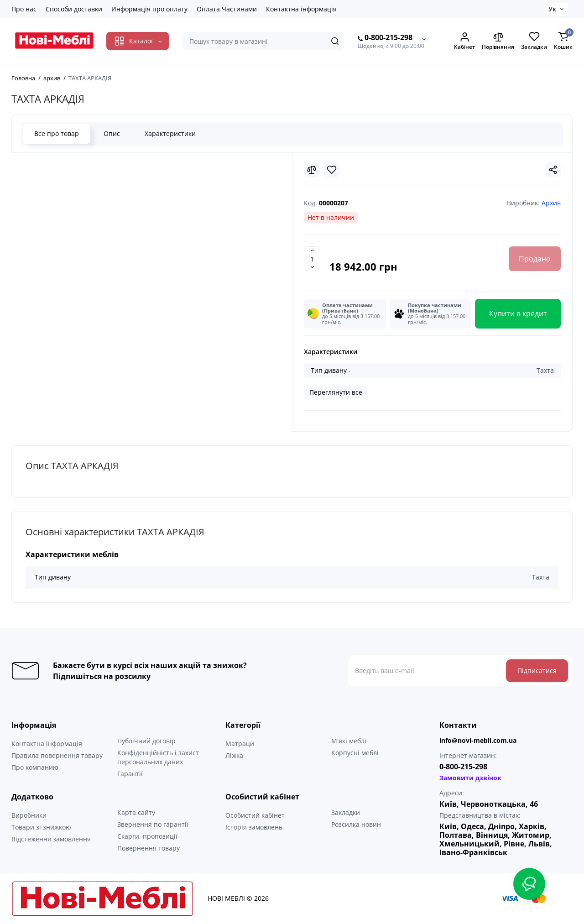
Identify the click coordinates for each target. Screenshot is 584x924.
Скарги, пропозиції (147, 836)
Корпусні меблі (355, 753)
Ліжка (234, 755)
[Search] (335, 41)
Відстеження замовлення (51, 839)
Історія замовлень (254, 827)
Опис (112, 133)
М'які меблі (349, 741)
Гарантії (130, 774)
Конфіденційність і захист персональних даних (158, 757)
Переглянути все (336, 392)
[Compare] (312, 170)
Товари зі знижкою (41, 827)
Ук (552, 9)
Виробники (29, 815)
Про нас (24, 9)
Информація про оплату (149, 9)
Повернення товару (149, 848)
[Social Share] (553, 170)
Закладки (346, 812)
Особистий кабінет (255, 815)
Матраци (240, 744)
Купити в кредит (518, 313)
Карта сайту (136, 812)
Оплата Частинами (227, 9)
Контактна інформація (301, 9)
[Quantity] (312, 259)
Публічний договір (146, 741)
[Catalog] (138, 41)
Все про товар (57, 133)
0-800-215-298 (385, 38)
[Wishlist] (332, 170)
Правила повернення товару (57, 755)
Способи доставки (74, 9)
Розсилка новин (356, 824)
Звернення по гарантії (153, 824)
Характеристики (170, 133)
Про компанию (35, 767)
